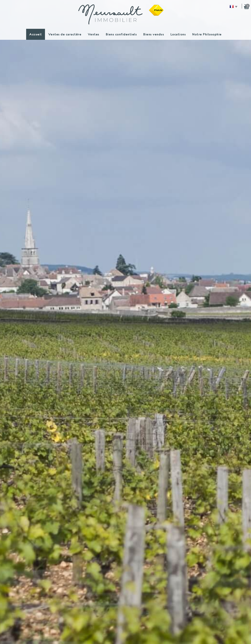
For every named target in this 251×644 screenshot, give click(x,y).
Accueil (36, 34)
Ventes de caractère (65, 34)
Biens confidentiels (121, 34)
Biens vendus (154, 34)
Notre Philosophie (207, 34)
